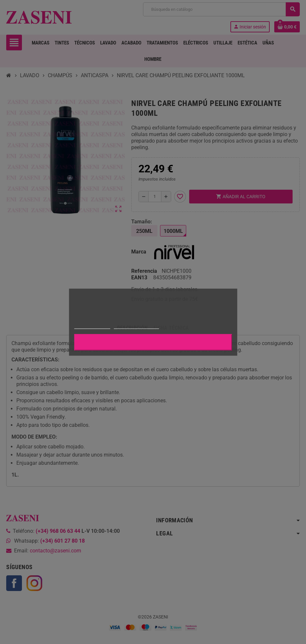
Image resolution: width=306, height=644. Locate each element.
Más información (92, 326)
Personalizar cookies (136, 326)
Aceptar (153, 342)
